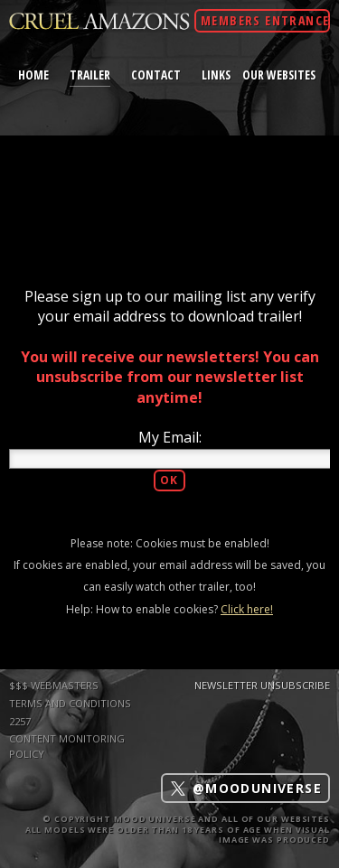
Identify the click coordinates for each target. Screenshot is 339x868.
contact (156, 75)
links (216, 75)
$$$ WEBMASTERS (54, 685)
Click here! (247, 609)
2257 (20, 721)
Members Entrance (265, 20)
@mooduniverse (245, 788)
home (33, 75)
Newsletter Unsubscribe (262, 685)
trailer (90, 74)
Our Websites (279, 75)
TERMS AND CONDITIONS (70, 703)
